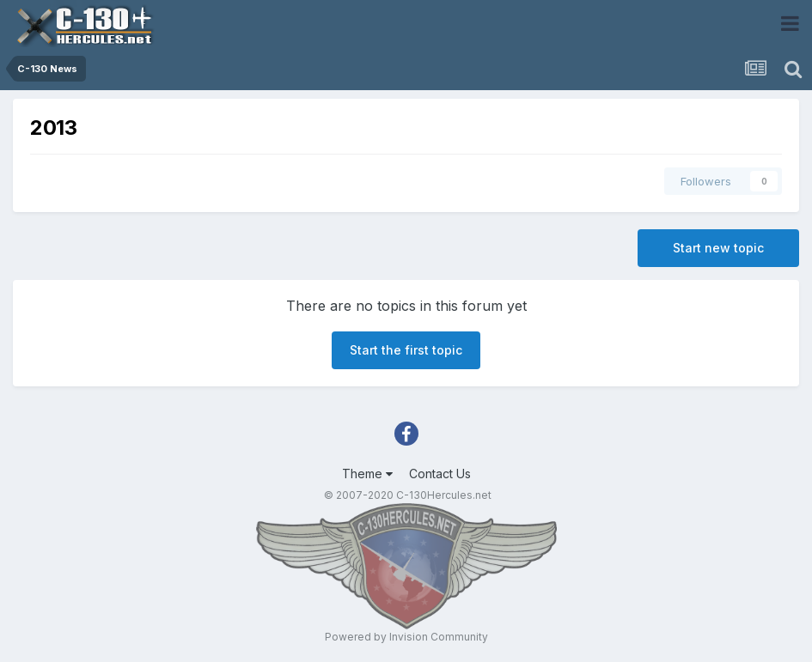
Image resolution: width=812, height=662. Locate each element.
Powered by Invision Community (406, 637)
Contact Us (440, 474)
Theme (367, 474)
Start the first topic (406, 350)
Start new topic (718, 248)
